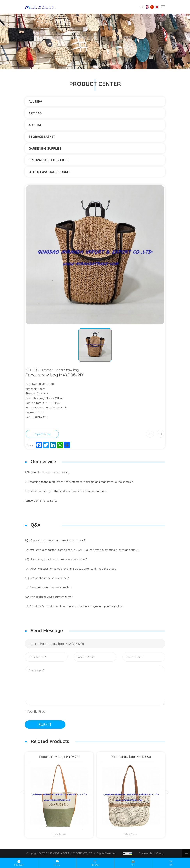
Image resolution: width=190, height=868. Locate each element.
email (57, 865)
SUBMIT (45, 724)
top (171, 865)
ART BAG (35, 113)
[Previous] (23, 793)
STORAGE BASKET (42, 137)
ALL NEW (35, 101)
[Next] (167, 793)
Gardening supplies (45, 148)
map (133, 865)
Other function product (50, 172)
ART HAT (35, 125)
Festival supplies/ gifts (49, 160)
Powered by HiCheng (151, 853)
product (19, 865)
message (95, 865)
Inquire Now (42, 434)
